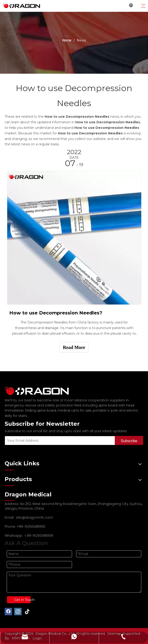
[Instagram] (18, 612)
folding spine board (41, 410)
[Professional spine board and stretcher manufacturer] (39, 391)
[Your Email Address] (59, 441)
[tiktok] (27, 612)
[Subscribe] (129, 441)
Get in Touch (22, 600)
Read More (74, 347)
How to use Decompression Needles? (56, 313)
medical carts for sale (74, 410)
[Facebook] (8, 612)
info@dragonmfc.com (35, 517)
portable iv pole (105, 410)
